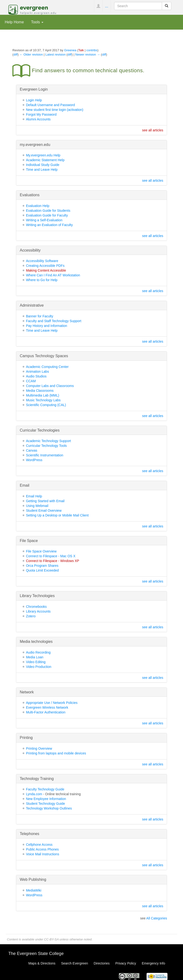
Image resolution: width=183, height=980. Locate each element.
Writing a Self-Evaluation (44, 220)
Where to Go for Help (42, 280)
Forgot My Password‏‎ (41, 114)
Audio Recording (38, 652)
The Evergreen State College (36, 954)
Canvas (32, 450)
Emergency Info (153, 963)
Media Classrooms (40, 391)
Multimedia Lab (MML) (43, 395)
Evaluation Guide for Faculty (47, 215)
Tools (37, 22)
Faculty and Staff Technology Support (54, 321)
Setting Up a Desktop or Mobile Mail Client (57, 515)
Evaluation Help (38, 206)
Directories (102, 963)
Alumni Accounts (38, 119)
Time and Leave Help (42, 170)
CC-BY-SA (51, 939)
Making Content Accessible (46, 270)
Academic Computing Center (47, 367)
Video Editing (36, 662)
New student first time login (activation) (55, 110)
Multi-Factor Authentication (46, 712)
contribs (92, 50)
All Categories (157, 918)
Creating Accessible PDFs (45, 266)
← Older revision (31, 54)
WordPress (34, 460)
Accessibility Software (42, 261)
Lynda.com (34, 794)
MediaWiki (34, 890)
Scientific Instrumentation (45, 455)
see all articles (153, 130)
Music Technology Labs (43, 400)
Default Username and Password (50, 105)
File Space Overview (41, 551)
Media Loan (35, 657)
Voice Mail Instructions (43, 854)
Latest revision (55, 54)
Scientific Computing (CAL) (46, 405)
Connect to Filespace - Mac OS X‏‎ (51, 556)
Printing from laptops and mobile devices (56, 753)
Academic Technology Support (48, 441)
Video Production (39, 667)
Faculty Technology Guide (45, 789)
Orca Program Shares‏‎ (42, 566)
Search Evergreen (74, 963)
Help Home (14, 22)
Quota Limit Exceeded (42, 570)
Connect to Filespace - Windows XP (53, 561)
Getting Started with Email (45, 501)
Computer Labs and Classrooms (50, 386)
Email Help (34, 496)
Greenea (70, 50)
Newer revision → (88, 54)
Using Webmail (37, 506)
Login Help (34, 100)
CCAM (31, 381)
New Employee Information (46, 799)
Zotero (31, 616)
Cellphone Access (39, 845)
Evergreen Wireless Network (47, 707)
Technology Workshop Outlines (49, 808)
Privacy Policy (126, 963)
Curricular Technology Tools (46, 446)
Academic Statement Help (45, 160)
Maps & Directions (42, 963)
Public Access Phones (42, 849)
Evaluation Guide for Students (48, 211)
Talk (81, 50)
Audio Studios (36, 376)
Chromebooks (36, 607)
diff (15, 54)
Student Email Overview (44, 511)
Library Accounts (38, 611)
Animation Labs (38, 371)
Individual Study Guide (43, 165)
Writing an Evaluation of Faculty (49, 225)
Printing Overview (39, 748)
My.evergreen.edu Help (43, 155)
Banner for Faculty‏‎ (40, 316)
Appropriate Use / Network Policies (52, 703)
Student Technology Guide (46, 804)
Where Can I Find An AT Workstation (53, 275)
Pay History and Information (47, 326)
